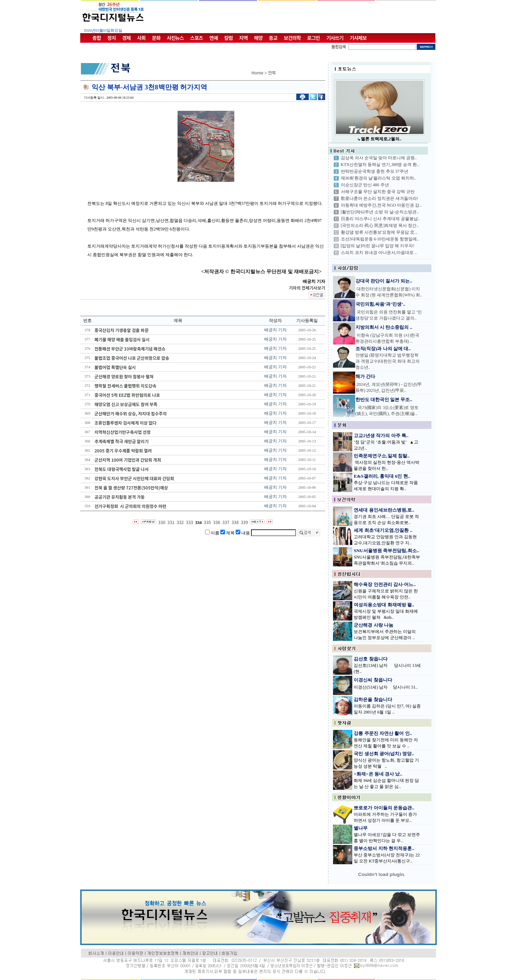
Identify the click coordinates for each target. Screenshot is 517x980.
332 (180, 522)
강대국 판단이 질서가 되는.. (384, 281)
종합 (97, 38)
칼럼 (229, 38)
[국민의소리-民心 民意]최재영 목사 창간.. (380, 225)
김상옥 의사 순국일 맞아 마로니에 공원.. (379, 158)
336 (216, 522)
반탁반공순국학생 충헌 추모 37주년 (375, 171)
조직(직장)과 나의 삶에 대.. (383, 349)
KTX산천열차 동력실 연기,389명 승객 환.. (380, 165)
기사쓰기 (335, 38)
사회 (141, 38)
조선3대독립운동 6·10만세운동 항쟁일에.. (380, 239)
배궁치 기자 (275, 330)
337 (226, 522)
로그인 (313, 38)
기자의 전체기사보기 (307, 288)
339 (244, 522)
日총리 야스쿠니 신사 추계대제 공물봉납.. (380, 219)
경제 (127, 38)
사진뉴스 (175, 38)
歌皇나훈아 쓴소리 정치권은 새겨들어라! (380, 198)
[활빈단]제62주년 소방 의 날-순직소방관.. (380, 212)
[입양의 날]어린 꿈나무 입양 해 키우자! (378, 246)
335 (208, 522)
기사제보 (358, 38)
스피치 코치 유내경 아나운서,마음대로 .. (379, 253)
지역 (244, 38)
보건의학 (292, 38)
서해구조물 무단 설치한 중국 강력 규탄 (378, 192)
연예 (214, 38)
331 (171, 522)
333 (190, 522)
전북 (272, 72)
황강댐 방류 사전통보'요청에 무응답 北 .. (379, 232)
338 (235, 522)
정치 (112, 38)
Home (257, 72)
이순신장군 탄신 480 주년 (365, 185)
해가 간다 (365, 376)
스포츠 (196, 38)
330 (162, 522)
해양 (258, 38)
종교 (273, 38)
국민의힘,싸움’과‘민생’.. (380, 304)
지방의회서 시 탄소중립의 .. (384, 327)
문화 (156, 38)
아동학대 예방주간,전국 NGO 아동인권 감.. (381, 205)
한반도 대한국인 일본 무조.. (384, 400)
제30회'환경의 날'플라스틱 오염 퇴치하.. (378, 178)
